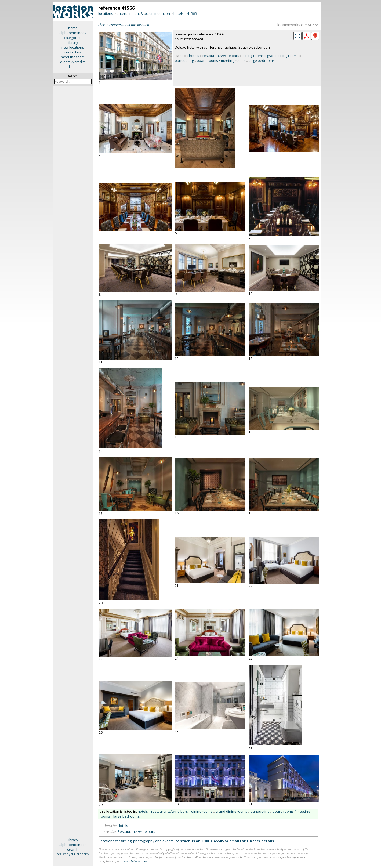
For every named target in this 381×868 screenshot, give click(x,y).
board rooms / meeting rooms (221, 60)
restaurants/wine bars (221, 56)
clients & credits (73, 62)
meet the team (73, 57)
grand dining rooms (283, 56)
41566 (192, 13)
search (73, 849)
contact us (73, 52)
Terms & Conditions (135, 861)
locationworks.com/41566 (298, 25)
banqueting (184, 60)
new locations (73, 47)
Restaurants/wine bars (136, 831)
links (73, 67)
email (234, 841)
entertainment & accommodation (143, 13)
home (73, 28)
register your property (73, 854)
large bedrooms (262, 60)
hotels (179, 13)
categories (73, 38)
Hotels (123, 826)
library (73, 42)
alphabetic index (73, 33)
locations (106, 13)
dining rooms (253, 56)
